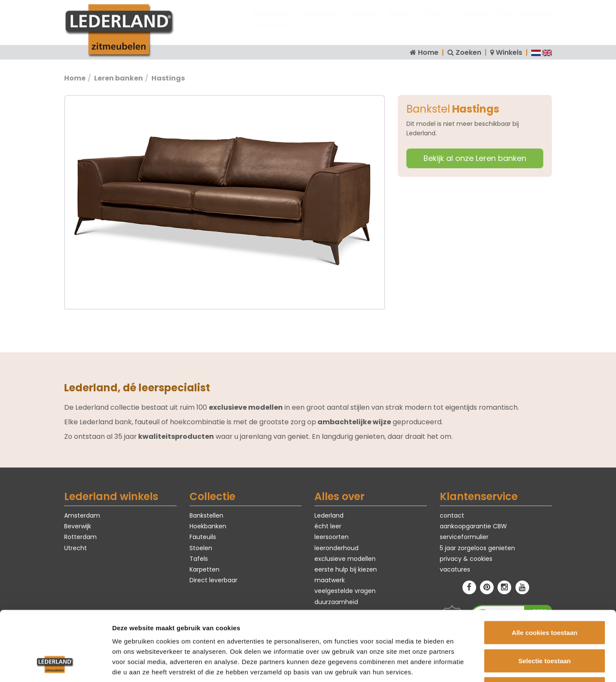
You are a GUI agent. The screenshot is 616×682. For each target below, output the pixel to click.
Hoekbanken (321, 22)
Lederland (329, 515)
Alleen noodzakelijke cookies (545, 626)
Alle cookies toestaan (544, 570)
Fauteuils (366, 22)
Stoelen (402, 22)
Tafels (433, 22)
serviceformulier (464, 537)
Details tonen (462, 665)
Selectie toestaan (545, 598)
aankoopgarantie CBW (473, 526)
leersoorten (332, 537)
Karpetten (470, 22)
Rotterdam (80, 537)
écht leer (328, 526)
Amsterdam (82, 515)
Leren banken (118, 78)
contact (452, 515)
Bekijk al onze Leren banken (475, 158)
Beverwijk (78, 526)
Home (428, 52)
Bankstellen (271, 22)
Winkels (509, 52)
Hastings (168, 78)
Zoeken (468, 52)
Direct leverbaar (524, 22)
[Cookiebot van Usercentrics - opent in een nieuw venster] (55, 665)
